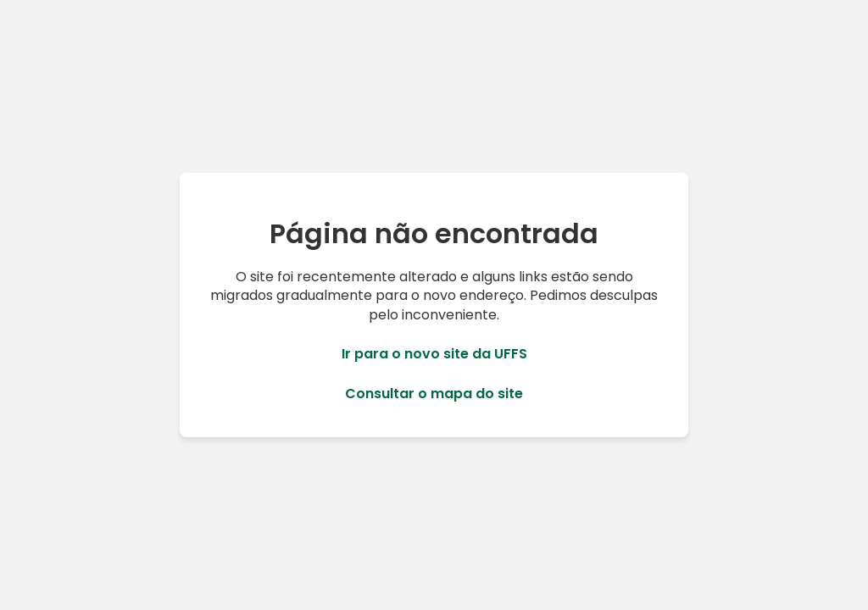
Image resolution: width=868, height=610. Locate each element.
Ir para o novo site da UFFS (434, 354)
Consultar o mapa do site (434, 394)
